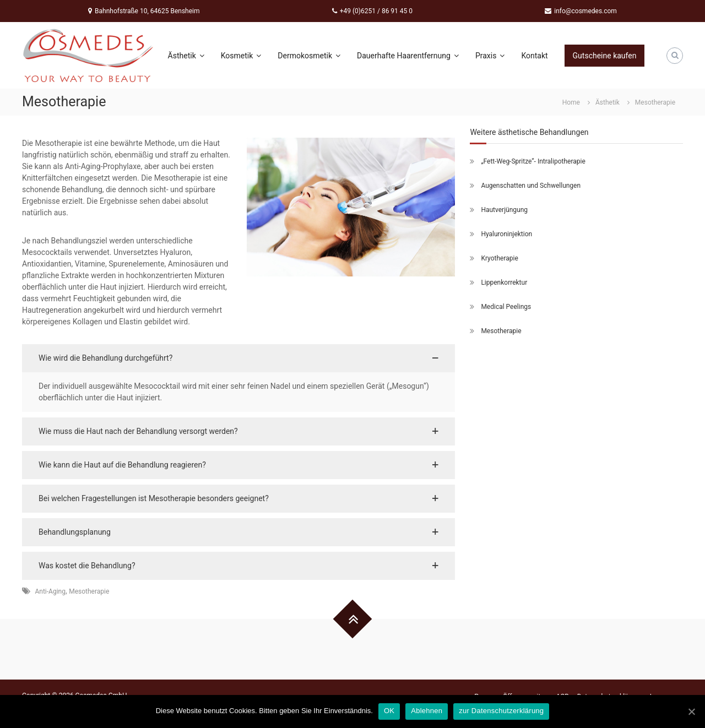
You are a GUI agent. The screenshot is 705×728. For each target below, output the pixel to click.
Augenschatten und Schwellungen (531, 186)
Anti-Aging (50, 591)
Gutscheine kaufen (605, 56)
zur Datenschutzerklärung (501, 711)
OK (389, 711)
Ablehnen (427, 711)
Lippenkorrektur (504, 282)
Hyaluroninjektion (506, 234)
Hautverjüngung (504, 210)
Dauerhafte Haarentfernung (408, 56)
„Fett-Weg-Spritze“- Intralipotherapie (533, 161)
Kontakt (534, 56)
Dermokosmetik (309, 56)
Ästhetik (186, 56)
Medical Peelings (506, 307)
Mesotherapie (89, 591)
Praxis (490, 56)
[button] (238, 358)
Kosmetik (241, 56)
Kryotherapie (499, 258)
